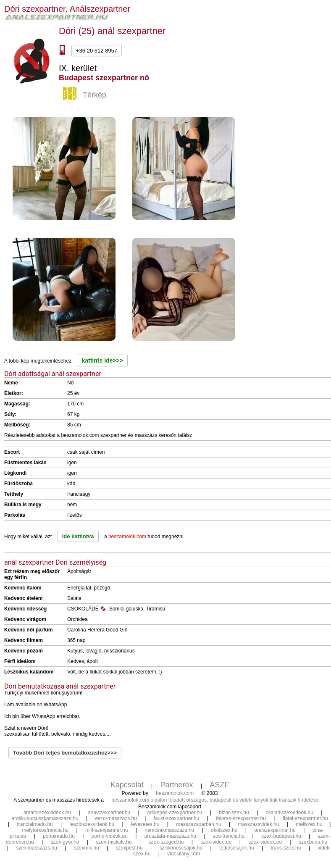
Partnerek (177, 785)
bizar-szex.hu (234, 813)
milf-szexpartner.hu (106, 830)
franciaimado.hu (35, 824)
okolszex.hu (224, 830)
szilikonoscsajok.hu (181, 848)
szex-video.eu (216, 842)
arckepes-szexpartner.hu (175, 813)
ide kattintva (78, 536)
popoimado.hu (59, 836)
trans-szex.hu (286, 848)
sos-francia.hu (229, 836)
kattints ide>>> (102, 360)
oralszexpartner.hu (275, 830)
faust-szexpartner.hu (177, 818)
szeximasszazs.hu (37, 848)
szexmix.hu (87, 848)
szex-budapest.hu (281, 836)
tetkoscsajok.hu (237, 848)
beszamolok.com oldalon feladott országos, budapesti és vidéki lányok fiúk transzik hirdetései (215, 800)
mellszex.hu (309, 824)
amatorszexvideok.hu (47, 813)
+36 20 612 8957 (97, 51)
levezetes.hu (145, 824)
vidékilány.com (184, 854)
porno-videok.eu (110, 836)
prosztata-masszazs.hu (170, 836)
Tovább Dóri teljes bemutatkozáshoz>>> (65, 753)
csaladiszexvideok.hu (289, 813)
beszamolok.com (175, 793)
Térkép (86, 95)
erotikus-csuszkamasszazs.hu (45, 818)
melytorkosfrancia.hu (46, 830)
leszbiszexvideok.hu (92, 824)
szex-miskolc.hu (114, 842)
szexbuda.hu (313, 842)
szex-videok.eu (265, 842)
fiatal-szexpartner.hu (305, 818)
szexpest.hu (129, 848)
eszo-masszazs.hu (116, 818)
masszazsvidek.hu (258, 824)
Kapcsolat (127, 785)
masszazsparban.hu (198, 824)
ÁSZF (219, 785)
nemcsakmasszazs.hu (169, 830)
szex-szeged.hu (166, 842)
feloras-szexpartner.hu (241, 818)
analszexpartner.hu (109, 813)
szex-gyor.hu (65, 842)
